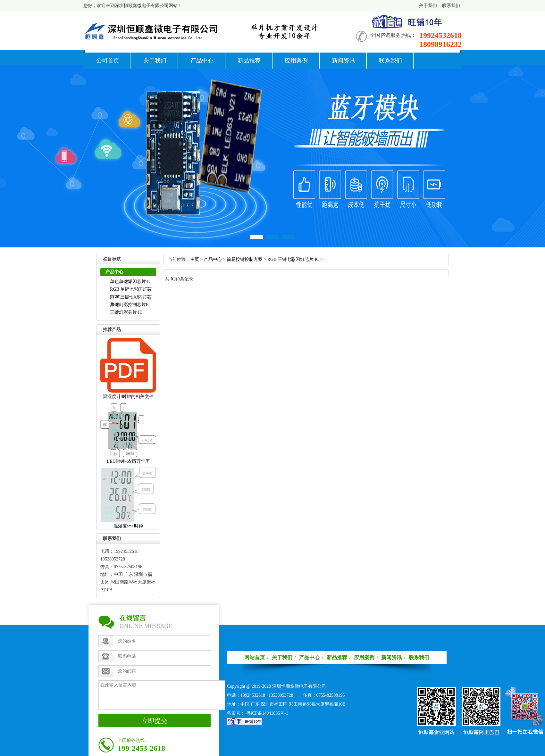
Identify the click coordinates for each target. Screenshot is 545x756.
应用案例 (296, 61)
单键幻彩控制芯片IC (130, 305)
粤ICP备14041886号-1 (267, 713)
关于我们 (428, 6)
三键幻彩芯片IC (126, 312)
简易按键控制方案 (245, 259)
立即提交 (155, 721)
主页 (195, 259)
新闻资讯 (343, 61)
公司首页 (108, 61)
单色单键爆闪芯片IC (131, 282)
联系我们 (451, 6)
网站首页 (255, 657)
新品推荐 (249, 61)
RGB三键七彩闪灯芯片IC (293, 259)
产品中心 (202, 61)
